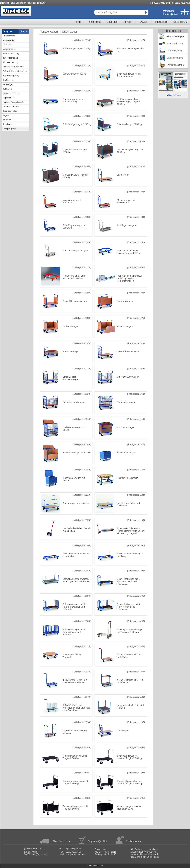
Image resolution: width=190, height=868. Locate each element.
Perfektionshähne (175, 65)
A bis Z (24, 31)
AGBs (144, 22)
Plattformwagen (174, 51)
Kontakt (128, 22)
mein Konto (95, 22)
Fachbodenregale (175, 36)
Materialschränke (175, 58)
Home (78, 22)
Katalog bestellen (173, 95)
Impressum (161, 22)
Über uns (112, 22)
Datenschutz (180, 22)
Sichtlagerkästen (175, 44)
